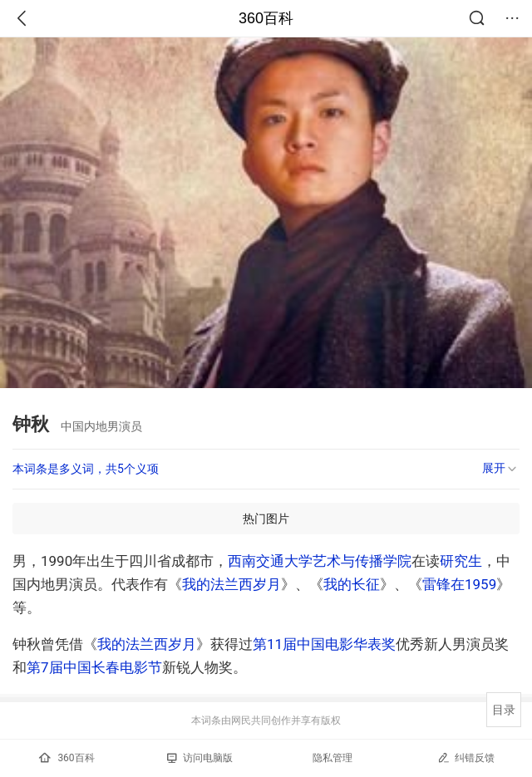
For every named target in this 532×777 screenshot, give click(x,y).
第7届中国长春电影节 (94, 667)
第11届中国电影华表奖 (324, 644)
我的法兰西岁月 (232, 584)
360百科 (266, 18)
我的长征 (352, 584)
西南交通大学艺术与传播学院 (320, 561)
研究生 (461, 561)
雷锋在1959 (459, 584)
